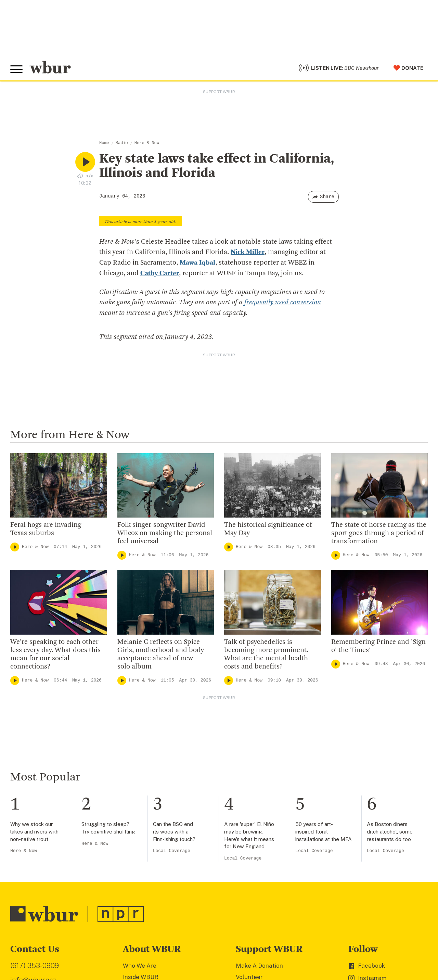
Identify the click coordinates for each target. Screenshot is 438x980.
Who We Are (140, 965)
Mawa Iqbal (197, 263)
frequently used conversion (283, 302)
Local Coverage (172, 850)
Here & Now (147, 143)
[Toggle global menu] (16, 69)
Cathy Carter (160, 273)
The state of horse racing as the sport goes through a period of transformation (379, 532)
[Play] (15, 546)
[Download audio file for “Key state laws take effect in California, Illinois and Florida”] (80, 176)
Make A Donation (259, 965)
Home (104, 143)
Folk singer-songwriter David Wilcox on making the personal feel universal (165, 532)
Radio (122, 143)
